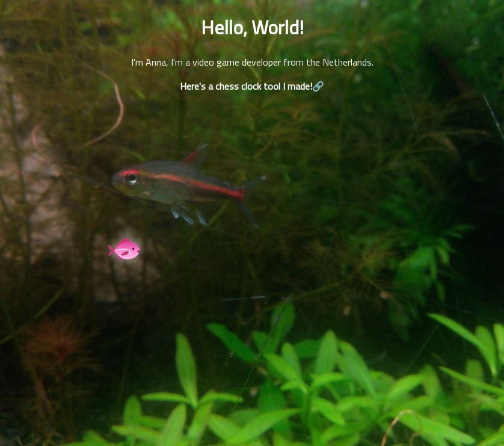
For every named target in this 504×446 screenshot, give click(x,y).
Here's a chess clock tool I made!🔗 (252, 86)
